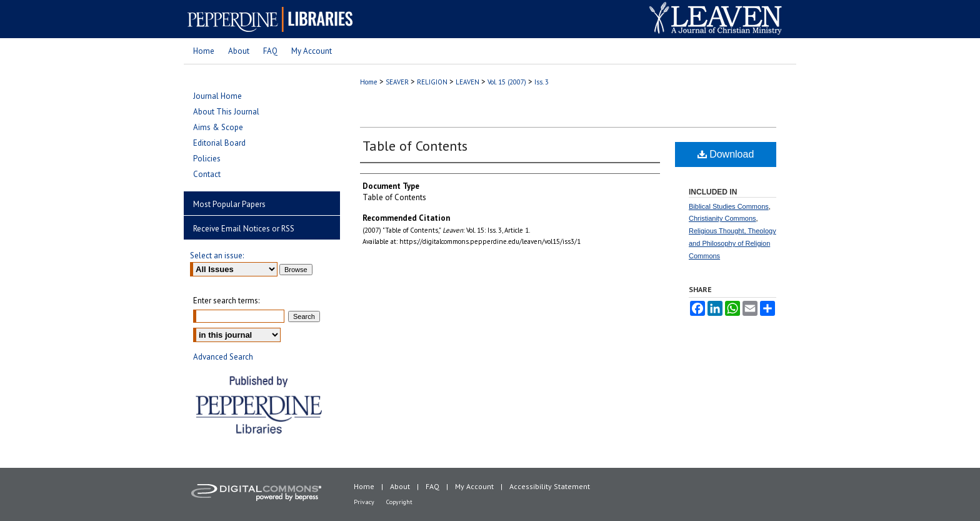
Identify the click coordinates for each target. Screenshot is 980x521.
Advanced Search (223, 357)
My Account (474, 486)
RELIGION (432, 82)
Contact (207, 174)
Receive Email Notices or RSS (244, 229)
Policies (207, 159)
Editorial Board (219, 143)
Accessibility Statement (550, 486)
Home (369, 82)
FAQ (432, 486)
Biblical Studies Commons (729, 206)
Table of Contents (415, 146)
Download (726, 154)
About (400, 486)
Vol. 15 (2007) (507, 82)
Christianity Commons (722, 218)
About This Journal (226, 112)
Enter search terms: (226, 301)
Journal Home (217, 96)
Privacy (364, 502)
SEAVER (397, 82)
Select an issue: (217, 255)
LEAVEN (467, 82)
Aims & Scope (218, 127)
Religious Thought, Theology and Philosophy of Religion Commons (732, 243)
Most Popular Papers (229, 204)
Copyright (399, 502)
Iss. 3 (542, 82)
